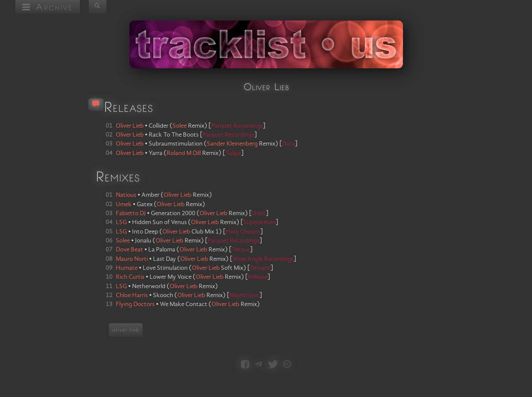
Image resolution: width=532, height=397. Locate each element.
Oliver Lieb (178, 195)
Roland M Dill (184, 153)
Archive (48, 7)
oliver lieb (126, 330)
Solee (180, 126)
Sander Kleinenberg (232, 144)
